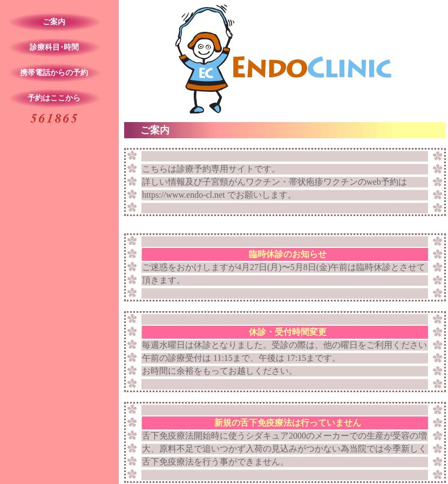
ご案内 (54, 22)
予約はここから (54, 98)
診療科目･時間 (54, 47)
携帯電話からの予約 (54, 73)
